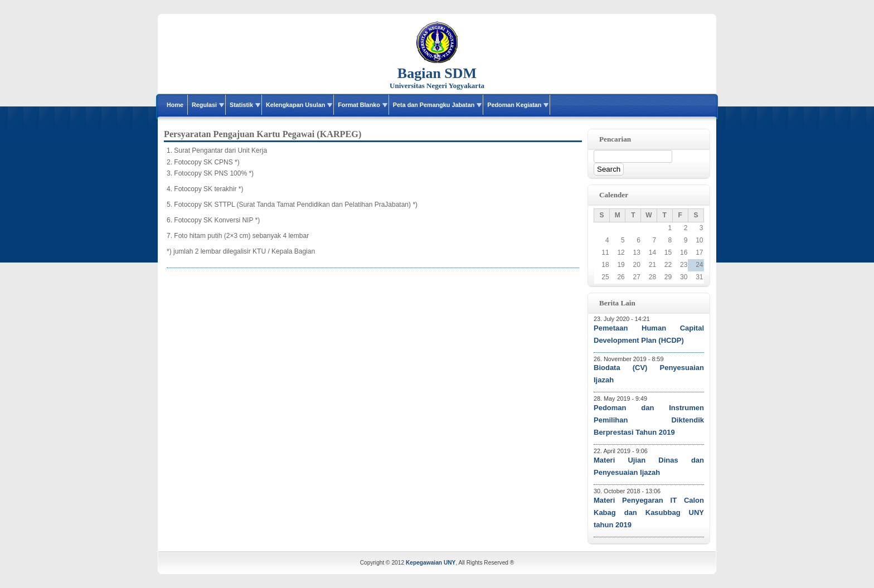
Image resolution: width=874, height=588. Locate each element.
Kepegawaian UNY (431, 563)
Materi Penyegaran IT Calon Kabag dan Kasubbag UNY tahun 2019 (649, 512)
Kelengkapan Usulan (295, 105)
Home (175, 105)
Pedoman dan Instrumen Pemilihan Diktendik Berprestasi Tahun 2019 (649, 420)
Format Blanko (359, 105)
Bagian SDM (437, 73)
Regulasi (204, 105)
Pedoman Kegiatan (514, 105)
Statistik (241, 105)
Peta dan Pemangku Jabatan (434, 105)
